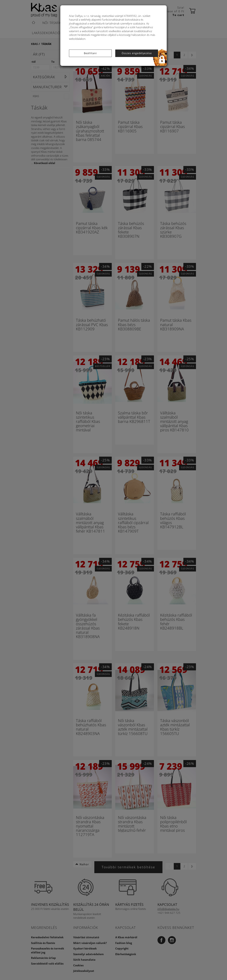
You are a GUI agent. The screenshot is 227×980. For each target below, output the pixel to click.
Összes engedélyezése (137, 53)
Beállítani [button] (90, 53)
